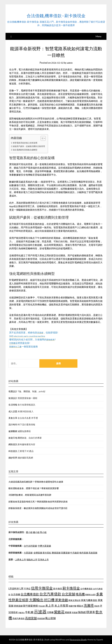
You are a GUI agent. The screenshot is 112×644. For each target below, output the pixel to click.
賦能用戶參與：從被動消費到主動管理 (30, 146)
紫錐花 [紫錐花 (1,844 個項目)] (59, 612)
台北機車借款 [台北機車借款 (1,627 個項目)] (30, 594)
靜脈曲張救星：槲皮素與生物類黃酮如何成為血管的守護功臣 (38, 508)
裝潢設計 (13, 398)
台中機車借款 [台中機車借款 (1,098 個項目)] (86, 589)
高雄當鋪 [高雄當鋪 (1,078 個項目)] (41, 618)
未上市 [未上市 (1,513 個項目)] (50, 605)
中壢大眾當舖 (44, 546)
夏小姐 (29, 532)
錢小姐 (36, 532)
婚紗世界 (13, 458)
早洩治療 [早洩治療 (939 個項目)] (42, 606)
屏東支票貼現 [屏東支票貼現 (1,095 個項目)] (74, 600)
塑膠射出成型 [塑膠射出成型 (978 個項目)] (90, 595)
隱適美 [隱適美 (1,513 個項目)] (91, 612)
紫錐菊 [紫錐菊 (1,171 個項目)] (68, 612)
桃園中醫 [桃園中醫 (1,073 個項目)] (72, 606)
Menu (98, 36)
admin (70, 63)
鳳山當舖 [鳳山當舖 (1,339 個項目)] (50, 618)
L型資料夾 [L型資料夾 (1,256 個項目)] (14, 588)
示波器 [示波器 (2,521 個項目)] (40, 612)
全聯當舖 (38, 553)
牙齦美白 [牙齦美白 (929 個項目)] (21, 613)
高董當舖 (65, 553)
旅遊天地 (13, 438)
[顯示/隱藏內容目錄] (44, 138)
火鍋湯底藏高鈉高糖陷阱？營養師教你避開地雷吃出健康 (36, 482)
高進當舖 (93, 553)
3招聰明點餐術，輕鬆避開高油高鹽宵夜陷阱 (30, 495)
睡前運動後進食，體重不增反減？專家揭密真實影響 (34, 488)
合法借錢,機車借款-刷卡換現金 (56, 15)
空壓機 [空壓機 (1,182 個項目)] (50, 612)
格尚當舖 (84, 553)
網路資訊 (13, 444)
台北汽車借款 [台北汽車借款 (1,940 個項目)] (50, 594)
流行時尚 (13, 424)
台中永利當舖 (30, 546)
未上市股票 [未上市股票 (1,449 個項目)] (61, 606)
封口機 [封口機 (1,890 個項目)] (49, 600)
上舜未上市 (20, 559)
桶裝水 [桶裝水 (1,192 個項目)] (80, 606)
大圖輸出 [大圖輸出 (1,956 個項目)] (36, 600)
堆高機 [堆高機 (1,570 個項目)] (80, 594)
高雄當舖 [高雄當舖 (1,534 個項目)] (31, 618)
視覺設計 (13, 391)
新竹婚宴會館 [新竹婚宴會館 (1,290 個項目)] (30, 606)
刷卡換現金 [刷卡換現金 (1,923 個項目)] (71, 588)
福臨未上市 (32, 559)
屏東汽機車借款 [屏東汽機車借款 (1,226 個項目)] (89, 600)
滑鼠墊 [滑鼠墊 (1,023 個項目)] (97, 606)
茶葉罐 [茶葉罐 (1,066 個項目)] (75, 612)
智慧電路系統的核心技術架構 (26, 143)
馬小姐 (43, 532)
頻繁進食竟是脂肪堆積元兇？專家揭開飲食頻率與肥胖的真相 (38, 502)
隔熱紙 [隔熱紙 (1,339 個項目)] (82, 612)
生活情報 (13, 405)
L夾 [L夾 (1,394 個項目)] (21, 588)
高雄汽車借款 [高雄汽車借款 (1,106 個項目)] (19, 618)
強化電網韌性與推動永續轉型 (26, 150)
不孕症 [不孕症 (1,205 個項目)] (27, 589)
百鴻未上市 (43, 559)
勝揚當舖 (56, 553)
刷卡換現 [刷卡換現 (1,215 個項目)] (58, 589)
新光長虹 (47, 553)
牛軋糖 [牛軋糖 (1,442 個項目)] (29, 612)
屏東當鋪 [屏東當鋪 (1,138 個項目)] (18, 606)
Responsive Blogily (78, 640)
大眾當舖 (28, 553)
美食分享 (13, 418)
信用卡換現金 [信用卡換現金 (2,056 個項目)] (42, 588)
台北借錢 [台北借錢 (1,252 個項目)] (15, 594)
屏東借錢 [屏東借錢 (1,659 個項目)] (61, 600)
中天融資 (75, 553)
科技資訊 (13, 451)
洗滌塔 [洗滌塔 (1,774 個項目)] (89, 605)
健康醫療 (13, 431)
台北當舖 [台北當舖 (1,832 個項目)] (68, 594)
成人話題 (13, 411)
